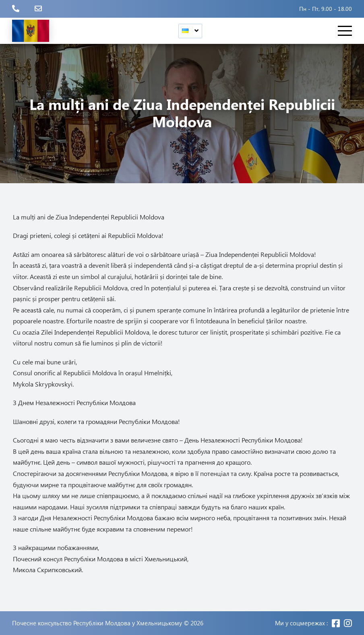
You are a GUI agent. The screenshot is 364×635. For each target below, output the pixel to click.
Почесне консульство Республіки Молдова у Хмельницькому (97, 623)
